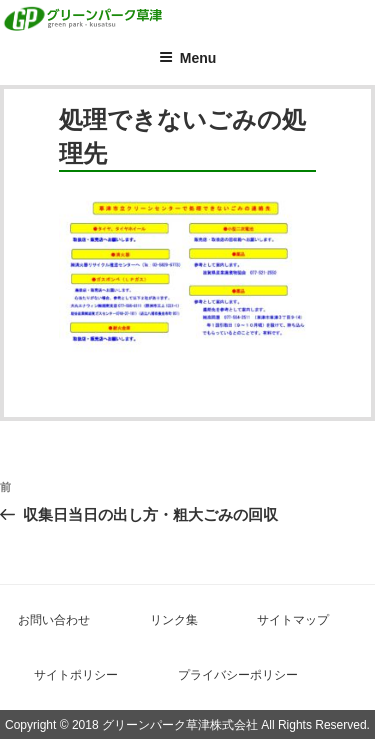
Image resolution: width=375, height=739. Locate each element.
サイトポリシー (76, 675)
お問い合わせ (54, 620)
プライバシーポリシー (238, 675)
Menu (188, 58)
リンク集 (174, 620)
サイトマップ (293, 620)
